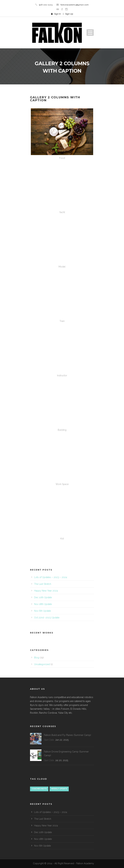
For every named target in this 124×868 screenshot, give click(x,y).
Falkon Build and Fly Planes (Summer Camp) (67, 735)
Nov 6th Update (42, 611)
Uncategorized (42, 664)
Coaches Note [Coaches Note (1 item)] (39, 789)
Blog (37, 658)
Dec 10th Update (43, 597)
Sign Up (69, 14)
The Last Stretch (43, 584)
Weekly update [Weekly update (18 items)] (59, 789)
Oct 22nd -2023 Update (47, 618)
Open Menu (90, 33)
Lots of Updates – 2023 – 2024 (51, 577)
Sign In (57, 14)
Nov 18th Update (43, 604)
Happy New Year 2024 (46, 591)
